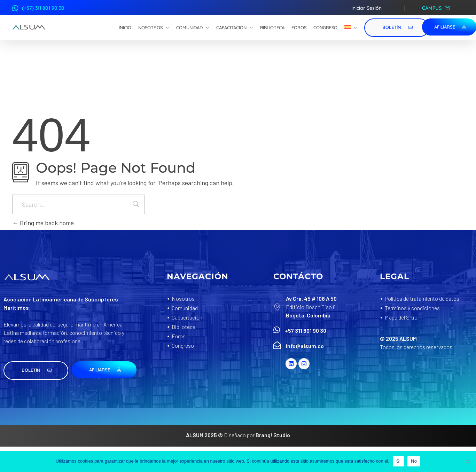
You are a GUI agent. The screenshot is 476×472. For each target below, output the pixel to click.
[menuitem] (351, 28)
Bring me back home (43, 223)
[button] (36, 371)
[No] (467, 461)
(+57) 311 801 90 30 (43, 8)
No (414, 461)
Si (398, 461)
